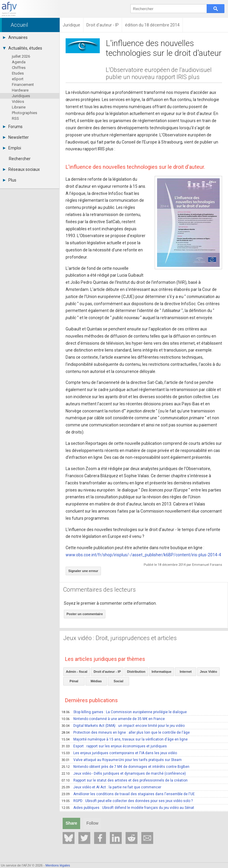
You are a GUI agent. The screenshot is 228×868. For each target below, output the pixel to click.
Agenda (19, 62)
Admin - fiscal (77, 672)
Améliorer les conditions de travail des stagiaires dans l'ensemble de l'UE (128, 794)
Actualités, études (23, 48)
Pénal (74, 681)
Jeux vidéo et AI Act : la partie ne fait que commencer (111, 787)
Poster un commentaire (85, 614)
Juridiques (21, 96)
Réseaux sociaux (21, 169)
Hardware (20, 90)
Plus (10, 180)
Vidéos (18, 101)
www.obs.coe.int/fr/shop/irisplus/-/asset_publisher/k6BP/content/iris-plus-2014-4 (143, 555)
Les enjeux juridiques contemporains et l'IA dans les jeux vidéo (119, 753)
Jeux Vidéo (208, 672)
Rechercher (20, 159)
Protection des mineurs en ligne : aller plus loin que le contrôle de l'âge (126, 732)
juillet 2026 (21, 56)
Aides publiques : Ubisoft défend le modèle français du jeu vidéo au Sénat (128, 808)
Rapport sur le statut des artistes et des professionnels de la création (125, 780)
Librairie (19, 107)
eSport (18, 79)
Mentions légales (58, 865)
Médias (96, 681)
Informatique (162, 672)
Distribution (136, 672)
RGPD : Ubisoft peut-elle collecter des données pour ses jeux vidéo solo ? (127, 801)
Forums (13, 127)
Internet (186, 672)
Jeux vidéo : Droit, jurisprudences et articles (120, 638)
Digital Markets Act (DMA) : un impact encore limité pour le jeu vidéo (123, 726)
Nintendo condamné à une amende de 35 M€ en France (113, 719)
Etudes (18, 73)
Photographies (24, 113)
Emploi (12, 148)
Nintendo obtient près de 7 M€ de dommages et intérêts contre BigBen (125, 767)
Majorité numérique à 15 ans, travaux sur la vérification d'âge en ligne (125, 739)
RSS (15, 118)
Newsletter (16, 137)
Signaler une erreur (83, 571)
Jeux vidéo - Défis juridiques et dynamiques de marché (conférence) (124, 774)
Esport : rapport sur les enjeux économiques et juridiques (114, 746)
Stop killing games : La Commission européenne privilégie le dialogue (124, 712)
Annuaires (15, 37)
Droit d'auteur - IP (107, 672)
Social (118, 681)
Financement (23, 85)
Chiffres (19, 68)
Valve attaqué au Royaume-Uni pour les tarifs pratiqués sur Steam (122, 760)
